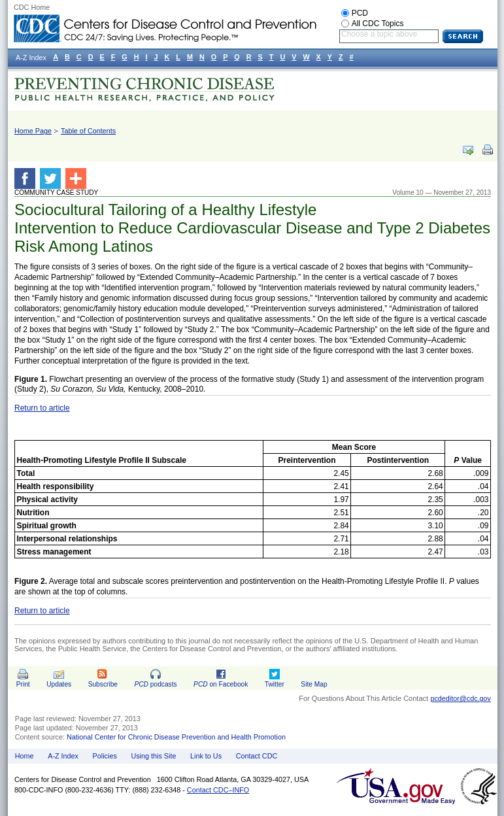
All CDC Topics (378, 24)
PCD (360, 13)
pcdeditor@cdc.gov (461, 698)
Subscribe (103, 684)
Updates (59, 684)
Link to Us (206, 756)
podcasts (155, 684)
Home (25, 756)
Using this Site (153, 756)
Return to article (42, 408)
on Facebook (221, 684)
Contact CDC (257, 756)
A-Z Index (63, 756)
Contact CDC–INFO (218, 790)
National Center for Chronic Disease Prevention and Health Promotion (176, 737)
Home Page (33, 131)
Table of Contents (88, 131)
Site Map (314, 684)
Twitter (275, 684)
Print (23, 684)
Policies (105, 756)
